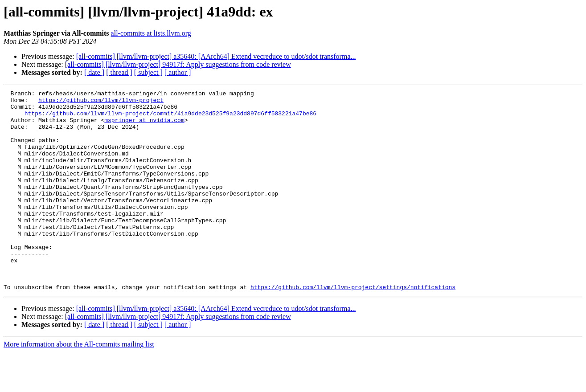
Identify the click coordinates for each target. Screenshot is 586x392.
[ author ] (178, 72)
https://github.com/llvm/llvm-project (101, 102)
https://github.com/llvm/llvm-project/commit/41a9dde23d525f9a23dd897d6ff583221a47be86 (170, 118)
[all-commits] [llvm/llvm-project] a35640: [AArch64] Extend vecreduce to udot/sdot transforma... (216, 56)
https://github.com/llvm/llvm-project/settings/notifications (353, 327)
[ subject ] (148, 72)
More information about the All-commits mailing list (79, 384)
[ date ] (94, 72)
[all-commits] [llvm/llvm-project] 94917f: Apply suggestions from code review (178, 64)
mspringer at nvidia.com (144, 127)
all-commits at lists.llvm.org (151, 33)
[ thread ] (119, 72)
